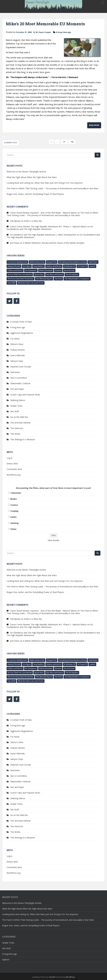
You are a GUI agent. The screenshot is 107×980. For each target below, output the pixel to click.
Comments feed (14, 469)
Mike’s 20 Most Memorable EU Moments (45, 24)
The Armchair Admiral (20, 423)
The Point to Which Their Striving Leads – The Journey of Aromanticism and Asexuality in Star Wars (52, 188)
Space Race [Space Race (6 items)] (39, 274)
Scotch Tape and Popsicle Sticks (25, 395)
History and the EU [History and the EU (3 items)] (54, 266)
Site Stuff (14, 411)
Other (13, 529)
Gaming (14, 523)
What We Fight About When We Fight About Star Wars (32, 177)
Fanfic (14, 517)
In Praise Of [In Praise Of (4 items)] (82, 266)
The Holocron (17, 428)
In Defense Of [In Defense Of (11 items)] (69, 266)
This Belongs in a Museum (23, 439)
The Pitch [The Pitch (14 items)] (58, 279)
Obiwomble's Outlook (20, 383)
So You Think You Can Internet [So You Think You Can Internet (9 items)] (20, 274)
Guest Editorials (18, 355)
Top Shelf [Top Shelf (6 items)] (11, 283)
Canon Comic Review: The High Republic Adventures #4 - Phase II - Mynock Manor (48, 227)
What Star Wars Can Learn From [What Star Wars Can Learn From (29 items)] (31, 283)
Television (16, 493)
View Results (54, 540)
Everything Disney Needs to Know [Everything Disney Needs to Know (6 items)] (72, 262)
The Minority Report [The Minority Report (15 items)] (44, 279)
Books (14, 499)
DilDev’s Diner (17, 344)
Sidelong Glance (18, 400)
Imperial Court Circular (21, 367)
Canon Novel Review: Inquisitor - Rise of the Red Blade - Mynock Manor (43, 213)
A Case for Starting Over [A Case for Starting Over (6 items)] (17, 262)
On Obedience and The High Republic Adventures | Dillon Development (43, 235)
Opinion (6, 960)
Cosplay (14, 511)
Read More (94, 125)
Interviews (15, 372)
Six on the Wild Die (19, 417)
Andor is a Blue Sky (33, 221)
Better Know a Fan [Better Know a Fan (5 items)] (37, 262)
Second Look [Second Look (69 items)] (69, 270)
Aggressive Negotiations (22, 333)
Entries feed (12, 464)
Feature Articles (18, 350)
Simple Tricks (16, 406)
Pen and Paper (17, 389)
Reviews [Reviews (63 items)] (58, 270)
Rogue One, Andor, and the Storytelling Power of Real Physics (35, 194)
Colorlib (52, 977)
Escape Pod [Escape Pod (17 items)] (52, 262)
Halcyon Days (17, 361)
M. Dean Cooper (43, 32)
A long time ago (64, 32)
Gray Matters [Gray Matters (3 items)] (39, 266)
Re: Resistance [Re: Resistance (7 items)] (31, 270)
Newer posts (11, 143)
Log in (9, 458)
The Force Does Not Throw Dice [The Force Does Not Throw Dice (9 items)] (21, 279)
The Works (15, 434)
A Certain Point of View (21, 322)
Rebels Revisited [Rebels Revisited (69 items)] (46, 270)
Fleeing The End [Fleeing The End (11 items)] (14, 266)
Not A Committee (19, 378)
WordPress (70, 977)
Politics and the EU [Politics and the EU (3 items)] (15, 270)
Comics (14, 505)
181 (64, 142)
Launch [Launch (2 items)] (92, 266)
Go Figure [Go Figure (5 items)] (27, 266)
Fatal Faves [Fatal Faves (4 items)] (93, 262)
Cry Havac (15, 339)
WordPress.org (13, 475)
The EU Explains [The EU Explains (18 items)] (72, 274)
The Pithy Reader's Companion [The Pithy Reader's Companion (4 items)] (77, 279)
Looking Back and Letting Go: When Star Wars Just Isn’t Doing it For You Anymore (45, 183)
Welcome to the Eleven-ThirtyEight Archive (26, 172)
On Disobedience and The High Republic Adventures (50, 228)
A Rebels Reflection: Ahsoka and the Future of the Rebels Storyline (54, 243)
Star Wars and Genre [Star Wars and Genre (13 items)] (55, 274)
